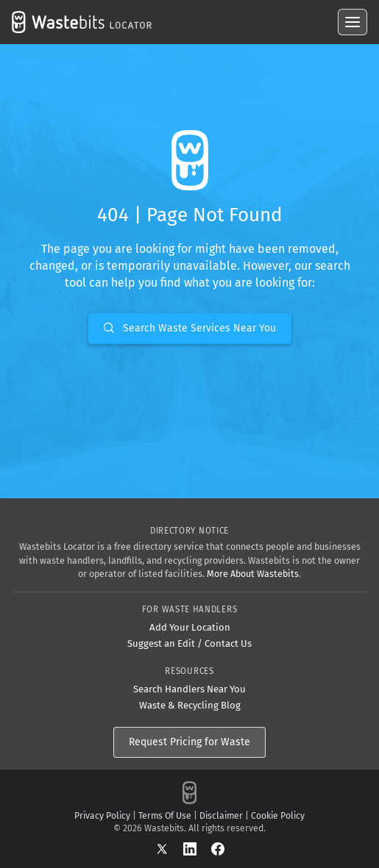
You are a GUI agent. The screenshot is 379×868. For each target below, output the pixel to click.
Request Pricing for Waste (189, 742)
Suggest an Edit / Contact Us (189, 643)
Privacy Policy (102, 816)
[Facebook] (218, 849)
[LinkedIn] (197, 849)
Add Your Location (190, 627)
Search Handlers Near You (189, 689)
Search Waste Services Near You (190, 328)
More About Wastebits (253, 574)
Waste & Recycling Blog (190, 705)
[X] (169, 849)
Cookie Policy (278, 816)
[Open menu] (353, 22)
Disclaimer (221, 816)
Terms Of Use (165, 816)
